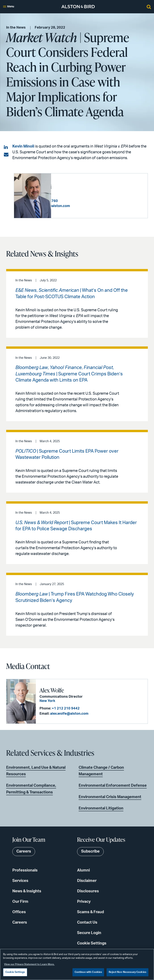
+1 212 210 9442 (65, 708)
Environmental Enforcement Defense (113, 786)
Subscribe (90, 852)
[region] (77, 964)
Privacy (84, 902)
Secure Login (89, 933)
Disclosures (88, 891)
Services (20, 881)
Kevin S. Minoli (72, 187)
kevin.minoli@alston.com (86, 206)
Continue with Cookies (88, 972)
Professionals (25, 870)
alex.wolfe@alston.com (69, 714)
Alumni (83, 870)
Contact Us (87, 922)
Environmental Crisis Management (110, 797)
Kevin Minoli (23, 146)
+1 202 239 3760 (81, 201)
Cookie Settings (92, 943)
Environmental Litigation (101, 808)
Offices (19, 912)
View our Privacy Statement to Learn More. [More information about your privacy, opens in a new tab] (29, 964)
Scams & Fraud (90, 912)
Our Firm (20, 902)
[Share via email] (6, 155)
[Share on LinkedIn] (6, 147)
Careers (20, 922)
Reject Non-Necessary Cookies (127, 972)
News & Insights (27, 891)
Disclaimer (87, 881)
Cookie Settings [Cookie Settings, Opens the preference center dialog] (15, 972)
